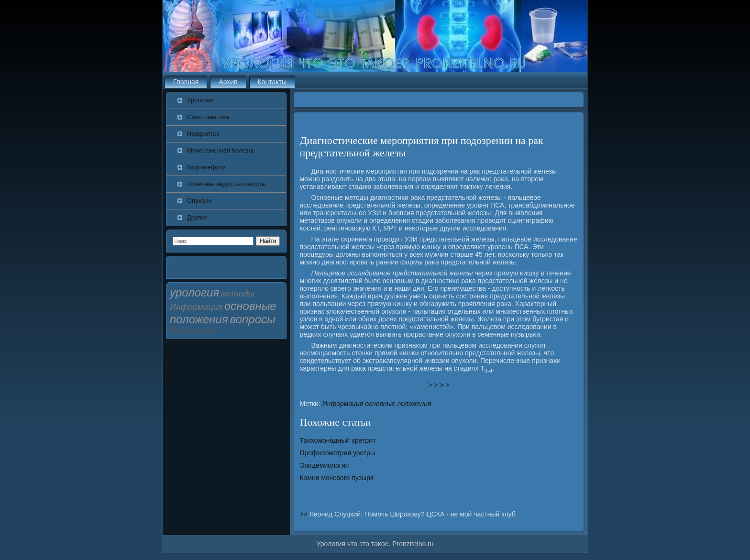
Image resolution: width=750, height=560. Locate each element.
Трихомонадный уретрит (337, 440)
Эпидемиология (324, 465)
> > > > (439, 385)
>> (304, 514)
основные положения (398, 404)
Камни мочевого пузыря (336, 478)
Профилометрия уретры (337, 453)
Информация (343, 404)
